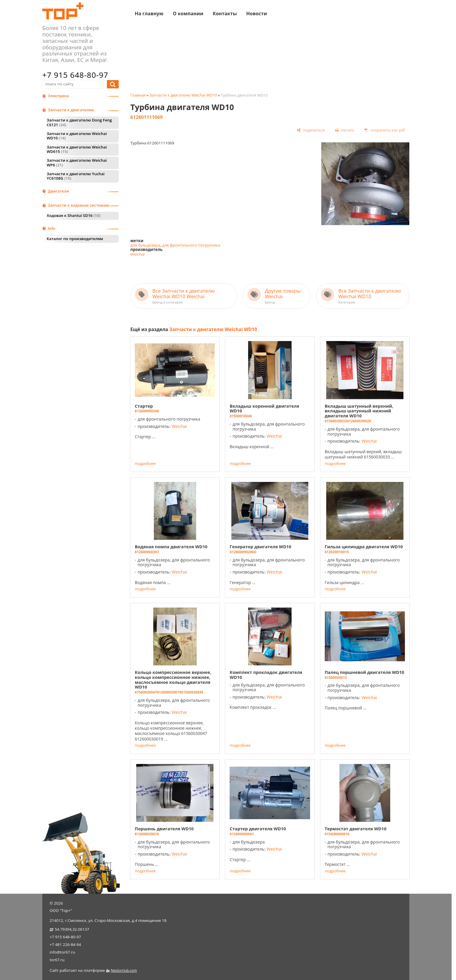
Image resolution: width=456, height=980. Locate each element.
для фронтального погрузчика (191, 245)
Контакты (225, 13)
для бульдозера (145, 245)
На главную (149, 13)
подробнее (145, 464)
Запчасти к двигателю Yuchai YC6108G (76, 176)
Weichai (137, 254)
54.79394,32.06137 (72, 929)
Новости (257, 13)
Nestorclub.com (124, 970)
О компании (188, 13)
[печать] (345, 130)
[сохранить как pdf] (385, 130)
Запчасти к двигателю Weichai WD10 (77, 136)
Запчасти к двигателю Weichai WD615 (77, 149)
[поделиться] (311, 130)
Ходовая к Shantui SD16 (74, 215)
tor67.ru (57, 960)
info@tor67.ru (62, 952)
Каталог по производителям (75, 239)
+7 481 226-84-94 (65, 944)
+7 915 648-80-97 (75, 75)
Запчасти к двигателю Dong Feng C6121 (79, 122)
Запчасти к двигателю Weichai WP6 (77, 162)
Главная (138, 95)
